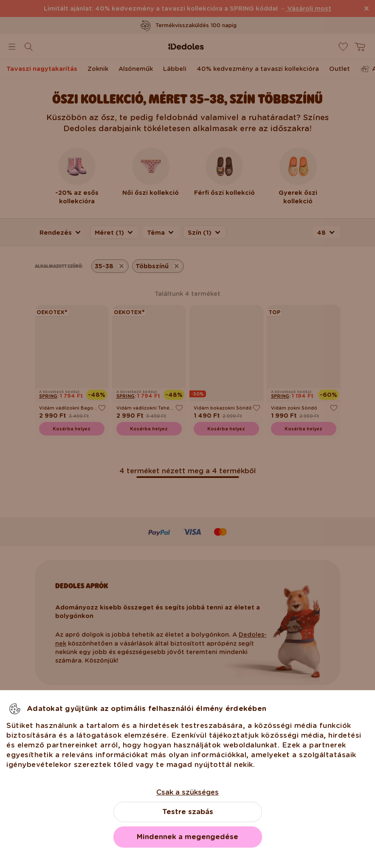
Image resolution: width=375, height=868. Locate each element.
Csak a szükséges (187, 792)
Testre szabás (188, 812)
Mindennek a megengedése (187, 837)
